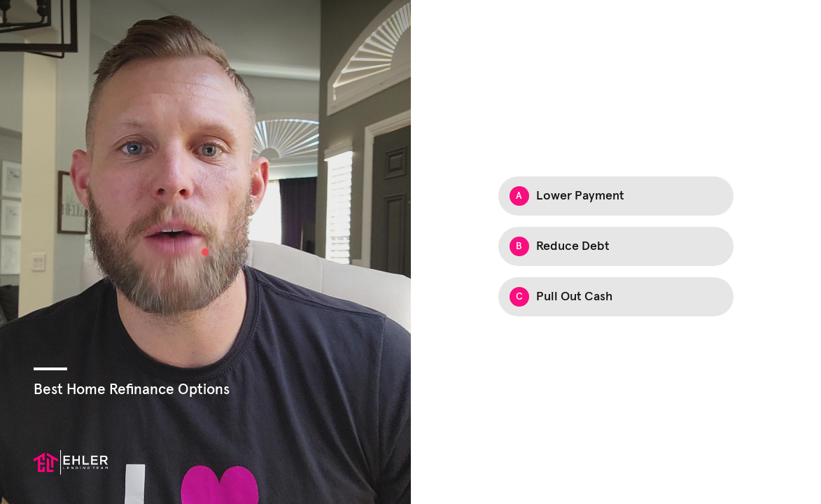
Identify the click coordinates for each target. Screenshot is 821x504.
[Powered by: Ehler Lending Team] (71, 462)
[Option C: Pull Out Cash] (616, 297)
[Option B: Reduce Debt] (616, 246)
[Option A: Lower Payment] (616, 196)
